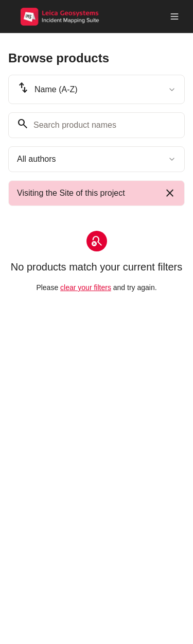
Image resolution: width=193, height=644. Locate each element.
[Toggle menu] (174, 16)
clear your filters (86, 287)
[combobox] (97, 89)
